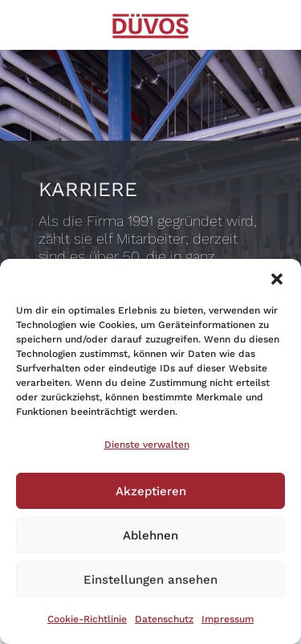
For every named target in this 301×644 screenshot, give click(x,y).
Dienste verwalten (147, 445)
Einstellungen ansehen (150, 580)
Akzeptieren (151, 491)
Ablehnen (150, 535)
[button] (277, 279)
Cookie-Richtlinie (87, 619)
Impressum (228, 619)
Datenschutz (164, 619)
